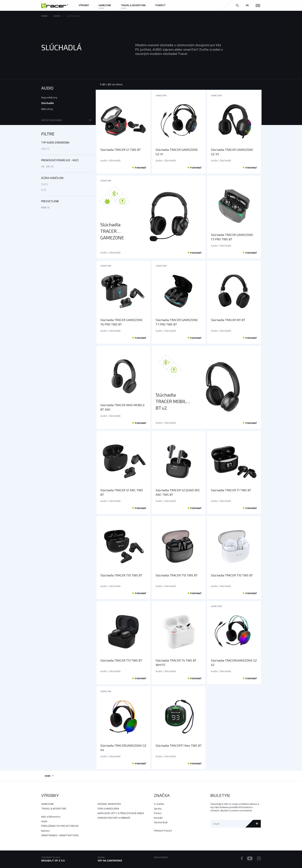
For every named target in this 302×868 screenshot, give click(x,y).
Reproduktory (49, 98)
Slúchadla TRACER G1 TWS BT (121, 150)
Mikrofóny (47, 109)
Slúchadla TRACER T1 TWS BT (231, 490)
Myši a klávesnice (51, 817)
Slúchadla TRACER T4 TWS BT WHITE (176, 663)
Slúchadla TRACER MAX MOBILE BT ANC (122, 407)
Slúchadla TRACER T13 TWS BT (121, 660)
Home (44, 16)
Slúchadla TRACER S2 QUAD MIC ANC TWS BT (178, 492)
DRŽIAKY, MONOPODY (109, 804)
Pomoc (158, 813)
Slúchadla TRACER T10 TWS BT (121, 575)
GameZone (161, 96)
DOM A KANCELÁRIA (108, 809)
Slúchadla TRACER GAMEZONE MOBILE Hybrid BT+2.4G (116, 231)
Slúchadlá (73, 16)
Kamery (45, 831)
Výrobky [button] (84, 5)
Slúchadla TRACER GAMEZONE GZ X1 (177, 152)
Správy (158, 809)
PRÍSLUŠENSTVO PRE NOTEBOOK (60, 826)
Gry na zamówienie (110, 861)
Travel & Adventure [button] (133, 5)
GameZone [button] (105, 5)
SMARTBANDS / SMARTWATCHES (60, 835)
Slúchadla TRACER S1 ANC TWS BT (122, 492)
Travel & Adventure (54, 809)
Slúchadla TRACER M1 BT (228, 320)
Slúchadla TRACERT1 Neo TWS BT (179, 745)
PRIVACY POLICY (163, 831)
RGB (45, 208)
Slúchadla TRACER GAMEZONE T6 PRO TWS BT (121, 322)
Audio (57, 16)
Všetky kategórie (51, 120)
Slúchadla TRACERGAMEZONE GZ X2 (234, 663)
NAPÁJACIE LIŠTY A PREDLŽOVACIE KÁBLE (121, 813)
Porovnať (139, 168)
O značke (159, 804)
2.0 (45, 149)
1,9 (44, 184)
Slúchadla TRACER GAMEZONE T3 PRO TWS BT (232, 237)
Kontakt (158, 818)
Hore (49, 776)
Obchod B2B (161, 822)
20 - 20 (47, 166)
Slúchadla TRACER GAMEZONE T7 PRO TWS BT (177, 322)
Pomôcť (161, 5)
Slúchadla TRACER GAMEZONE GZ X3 (232, 152)
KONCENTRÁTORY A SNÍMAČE (114, 818)
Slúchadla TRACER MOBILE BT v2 (172, 401)
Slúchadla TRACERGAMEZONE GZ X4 (123, 748)
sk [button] (247, 5)
